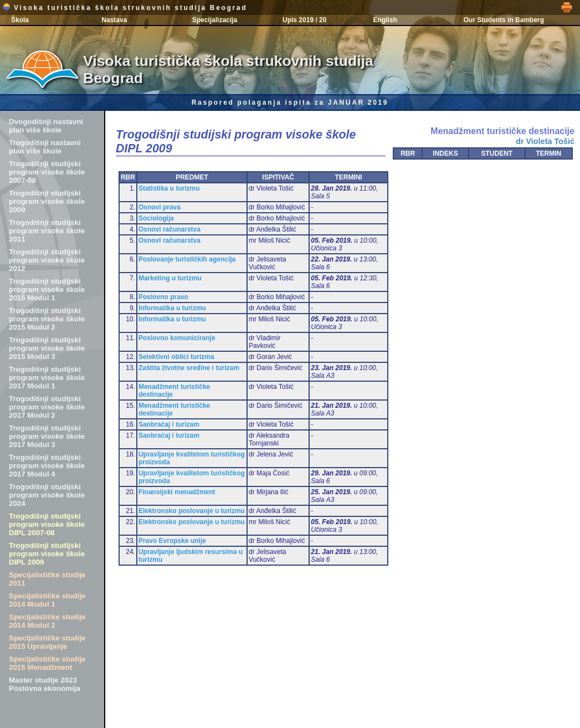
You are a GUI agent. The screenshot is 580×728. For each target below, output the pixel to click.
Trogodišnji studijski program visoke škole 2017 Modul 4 (47, 466)
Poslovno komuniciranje (177, 338)
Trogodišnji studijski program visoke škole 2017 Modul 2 (47, 407)
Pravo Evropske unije (172, 541)
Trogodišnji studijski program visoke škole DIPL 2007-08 (47, 524)
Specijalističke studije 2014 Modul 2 (47, 621)
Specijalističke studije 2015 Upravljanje (47, 642)
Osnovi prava (160, 207)
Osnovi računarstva (170, 229)
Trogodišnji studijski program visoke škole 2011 (47, 231)
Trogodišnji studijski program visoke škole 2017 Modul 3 (47, 436)
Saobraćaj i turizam (169, 424)
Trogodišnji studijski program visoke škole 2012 (47, 260)
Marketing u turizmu (170, 278)
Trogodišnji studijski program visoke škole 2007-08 (47, 172)
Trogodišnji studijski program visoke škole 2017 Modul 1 (47, 378)
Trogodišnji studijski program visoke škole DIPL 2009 (47, 554)
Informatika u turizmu (172, 308)
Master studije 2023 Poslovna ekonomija (45, 684)
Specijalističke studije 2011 (47, 579)
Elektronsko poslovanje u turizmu (192, 511)
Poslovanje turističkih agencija (187, 259)
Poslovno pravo (163, 297)
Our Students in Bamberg (504, 20)
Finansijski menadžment (177, 492)
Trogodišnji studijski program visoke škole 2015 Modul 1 (47, 289)
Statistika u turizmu (169, 188)
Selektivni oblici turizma (176, 357)
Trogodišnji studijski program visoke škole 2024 (47, 495)
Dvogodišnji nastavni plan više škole (46, 126)
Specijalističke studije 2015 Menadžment (47, 663)
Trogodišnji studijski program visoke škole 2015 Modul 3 (47, 348)
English (385, 20)
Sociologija (156, 218)
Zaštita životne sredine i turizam (189, 368)
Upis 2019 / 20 (304, 20)
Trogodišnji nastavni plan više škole (45, 147)
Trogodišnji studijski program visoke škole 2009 (47, 201)
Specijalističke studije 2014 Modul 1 (47, 600)
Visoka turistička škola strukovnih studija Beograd (125, 8)
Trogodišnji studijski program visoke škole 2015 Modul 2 (47, 319)
